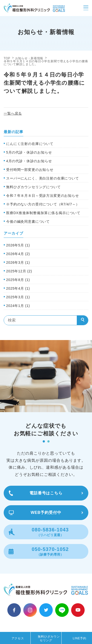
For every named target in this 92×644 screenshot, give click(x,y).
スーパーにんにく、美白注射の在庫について (43, 178)
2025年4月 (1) (18, 288)
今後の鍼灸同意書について (28, 221)
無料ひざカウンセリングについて (33, 187)
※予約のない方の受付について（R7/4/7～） (43, 204)
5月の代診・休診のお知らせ (29, 152)
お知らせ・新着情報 (29, 58)
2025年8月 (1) (18, 280)
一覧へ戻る (13, 113)
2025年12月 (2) (19, 271)
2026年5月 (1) (18, 245)
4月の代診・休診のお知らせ (29, 161)
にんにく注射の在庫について (30, 144)
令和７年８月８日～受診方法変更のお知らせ (43, 196)
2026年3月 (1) (18, 262)
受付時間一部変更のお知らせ (30, 170)
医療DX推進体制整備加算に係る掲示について (43, 213)
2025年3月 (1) (18, 297)
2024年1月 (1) (18, 306)
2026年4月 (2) (18, 254)
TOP (7, 58)
